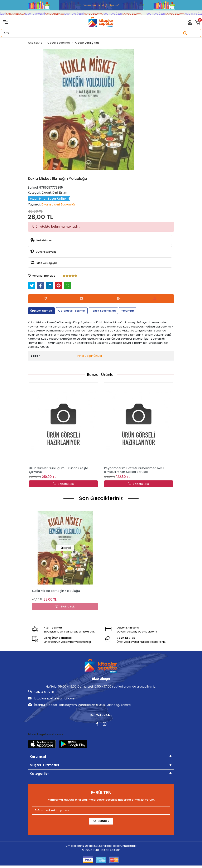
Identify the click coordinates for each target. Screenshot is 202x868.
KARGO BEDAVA (21, 14)
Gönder (101, 821)
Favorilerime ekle (42, 276)
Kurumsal (38, 757)
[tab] (41, 311)
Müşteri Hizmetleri (45, 765)
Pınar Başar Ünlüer (90, 356)
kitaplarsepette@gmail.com (52, 698)
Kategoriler (39, 774)
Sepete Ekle (63, 484)
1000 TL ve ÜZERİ (40, 14)
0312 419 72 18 (41, 692)
